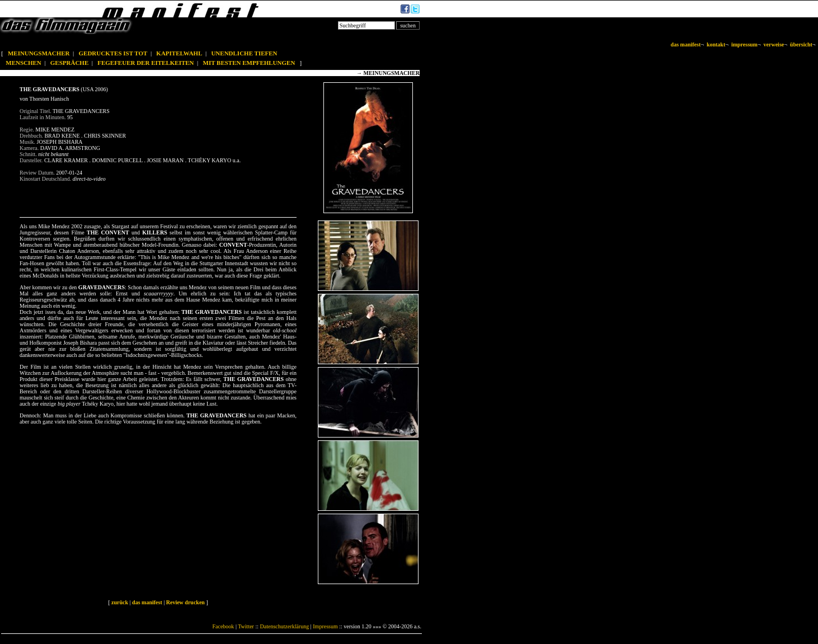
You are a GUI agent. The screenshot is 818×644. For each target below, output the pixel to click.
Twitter (246, 626)
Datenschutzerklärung (285, 626)
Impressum (325, 626)
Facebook (223, 626)
